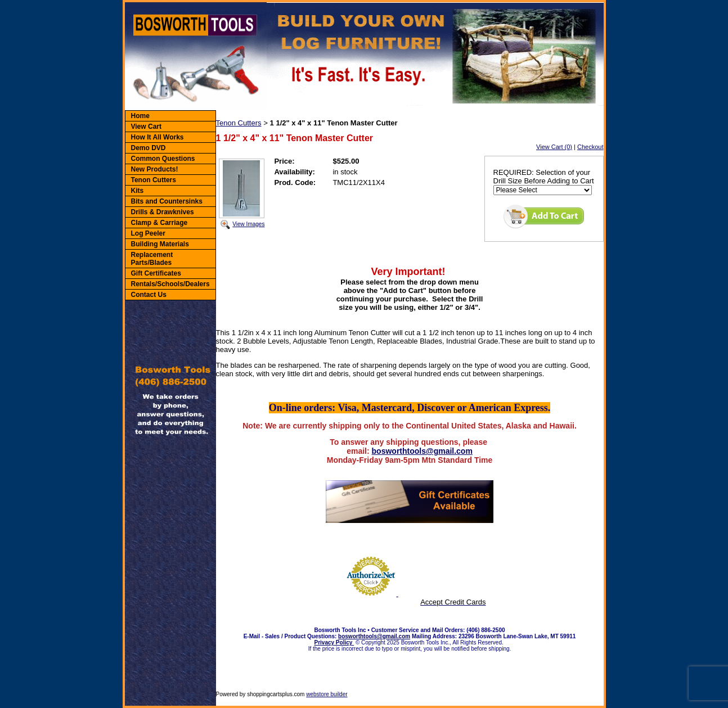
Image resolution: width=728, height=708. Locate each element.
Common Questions (163, 159)
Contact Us (149, 295)
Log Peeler (148, 233)
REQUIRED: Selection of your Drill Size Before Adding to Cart (544, 177)
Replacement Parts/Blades (152, 259)
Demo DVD (149, 148)
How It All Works (158, 137)
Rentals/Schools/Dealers (170, 284)
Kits (138, 191)
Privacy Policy (334, 642)
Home (140, 116)
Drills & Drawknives (163, 212)
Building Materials (160, 244)
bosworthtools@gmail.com (422, 451)
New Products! (155, 169)
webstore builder (327, 694)
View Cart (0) (554, 147)
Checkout (590, 147)
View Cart (146, 127)
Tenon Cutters (154, 180)
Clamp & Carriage (159, 223)
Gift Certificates (156, 273)
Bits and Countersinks (167, 201)
